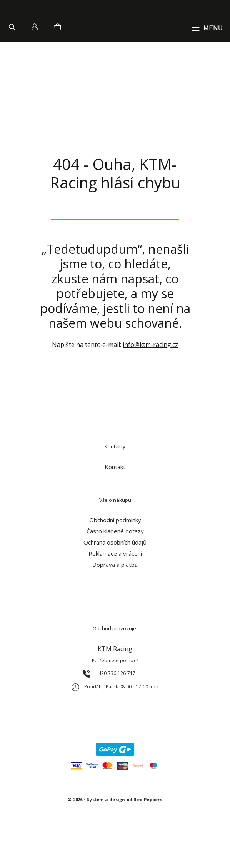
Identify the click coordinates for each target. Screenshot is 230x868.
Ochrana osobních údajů (115, 542)
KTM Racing (115, 649)
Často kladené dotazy (115, 531)
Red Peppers (148, 799)
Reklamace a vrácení (115, 553)
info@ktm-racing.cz (150, 345)
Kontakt (115, 467)
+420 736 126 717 (116, 673)
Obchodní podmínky (115, 520)
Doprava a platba (115, 565)
